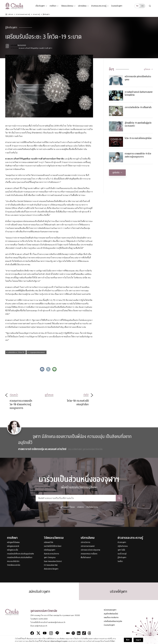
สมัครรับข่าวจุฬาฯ (39, 592)
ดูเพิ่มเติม (117, 173)
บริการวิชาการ (85, 542)
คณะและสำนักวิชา (13, 561)
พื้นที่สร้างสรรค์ (86, 558)
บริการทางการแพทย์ (88, 546)
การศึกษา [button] (53, 6)
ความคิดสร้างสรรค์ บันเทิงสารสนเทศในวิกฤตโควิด (139, 94)
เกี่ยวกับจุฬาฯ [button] (40, 6)
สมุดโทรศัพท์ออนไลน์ (111, 614)
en (142, 6)
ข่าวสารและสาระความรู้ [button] (99, 6)
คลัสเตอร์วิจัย (48, 542)
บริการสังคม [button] (82, 6)
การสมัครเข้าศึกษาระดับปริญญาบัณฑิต (20, 554)
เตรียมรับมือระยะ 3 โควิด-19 (16, 352)
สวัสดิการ (80, 507)
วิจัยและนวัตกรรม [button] (67, 6)
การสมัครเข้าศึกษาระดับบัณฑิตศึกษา (20, 558)
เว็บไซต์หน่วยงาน (92, 507)
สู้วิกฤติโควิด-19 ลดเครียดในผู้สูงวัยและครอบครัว (138, 124)
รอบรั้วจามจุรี (122, 554)
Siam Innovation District (53, 561)
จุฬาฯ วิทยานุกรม (50, 558)
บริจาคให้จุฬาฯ (119, 592)
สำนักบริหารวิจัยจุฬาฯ (51, 569)
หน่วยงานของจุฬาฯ (110, 610)
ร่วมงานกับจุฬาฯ (117, 6)
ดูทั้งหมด (148, 69)
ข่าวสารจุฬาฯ (122, 542)
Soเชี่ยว (120, 561)
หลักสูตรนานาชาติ (13, 546)
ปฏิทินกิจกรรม (123, 546)
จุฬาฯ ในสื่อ (121, 550)
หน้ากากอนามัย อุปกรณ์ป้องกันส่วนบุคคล (138, 78)
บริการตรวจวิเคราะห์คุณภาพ (90, 550)
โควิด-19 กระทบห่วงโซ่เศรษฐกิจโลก (138, 138)
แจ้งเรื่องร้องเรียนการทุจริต (113, 621)
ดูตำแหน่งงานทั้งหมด (67, 507)
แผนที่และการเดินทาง (111, 618)
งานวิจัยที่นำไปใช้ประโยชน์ (53, 546)
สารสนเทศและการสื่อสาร (89, 554)
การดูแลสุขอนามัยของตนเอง (37, 352)
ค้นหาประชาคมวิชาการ (51, 554)
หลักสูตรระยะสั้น (13, 550)
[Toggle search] (150, 6)
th (137, 6)
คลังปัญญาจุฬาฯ (50, 550)
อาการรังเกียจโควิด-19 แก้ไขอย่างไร (138, 107)
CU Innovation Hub (51, 565)
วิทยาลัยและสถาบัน (14, 565)
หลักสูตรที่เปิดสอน (13, 542)
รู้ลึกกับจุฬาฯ (122, 558)
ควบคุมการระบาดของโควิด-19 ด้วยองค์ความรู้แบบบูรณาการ (138, 155)
